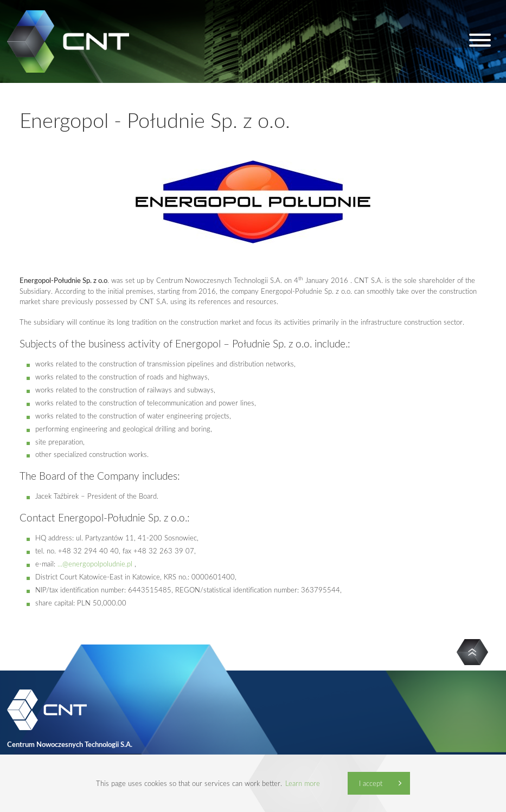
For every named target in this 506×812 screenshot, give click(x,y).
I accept (371, 783)
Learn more (303, 783)
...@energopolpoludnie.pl (95, 564)
